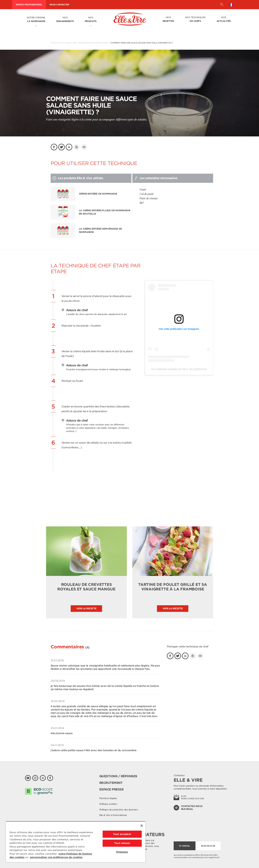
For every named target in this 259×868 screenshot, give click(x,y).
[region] (76, 842)
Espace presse (112, 789)
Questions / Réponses (118, 776)
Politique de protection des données (119, 810)
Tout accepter (122, 834)
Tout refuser (122, 843)
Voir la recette (86, 608)
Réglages (122, 852)
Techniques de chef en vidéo (93, 43)
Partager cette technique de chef (188, 647)
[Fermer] (142, 826)
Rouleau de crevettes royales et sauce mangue (86, 587)
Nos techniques (195, 19)
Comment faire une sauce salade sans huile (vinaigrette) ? (142, 43)
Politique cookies (108, 804)
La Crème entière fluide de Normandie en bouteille (105, 212)
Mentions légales (108, 798)
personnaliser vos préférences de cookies (56, 857)
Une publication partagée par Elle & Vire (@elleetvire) (179, 369)
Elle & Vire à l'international (113, 815)
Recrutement (111, 783)
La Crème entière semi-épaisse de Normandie (100, 230)
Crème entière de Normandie (98, 194)
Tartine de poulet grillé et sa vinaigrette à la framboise (173, 587)
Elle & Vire (71, 43)
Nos (65, 20)
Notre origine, (36, 20)
